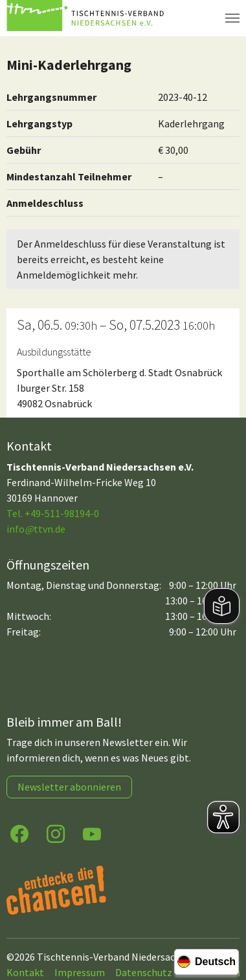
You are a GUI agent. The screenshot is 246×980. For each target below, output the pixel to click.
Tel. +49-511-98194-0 (53, 513)
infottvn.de (36, 529)
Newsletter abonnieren (69, 787)
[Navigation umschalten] (232, 18)
